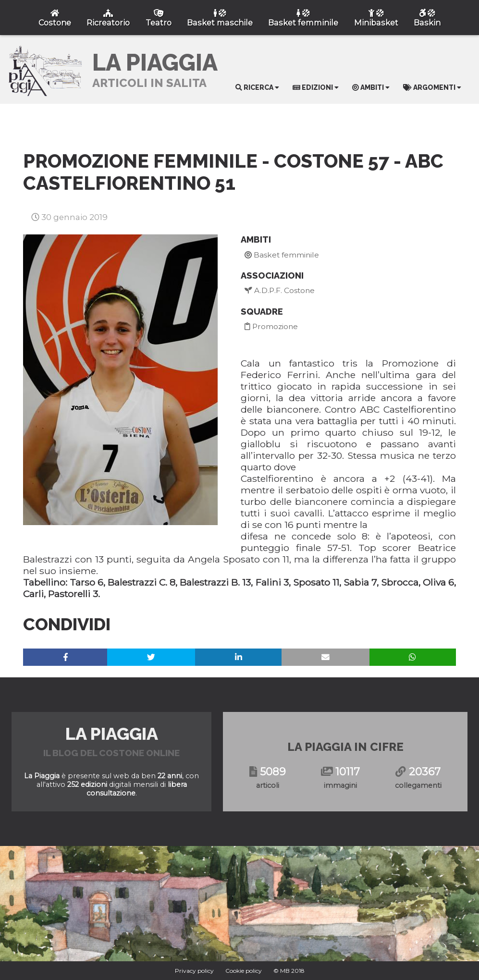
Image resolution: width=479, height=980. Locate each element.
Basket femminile (282, 255)
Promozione (271, 326)
